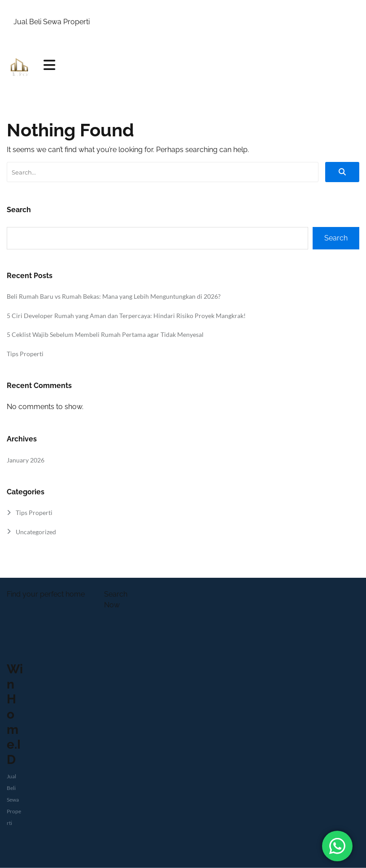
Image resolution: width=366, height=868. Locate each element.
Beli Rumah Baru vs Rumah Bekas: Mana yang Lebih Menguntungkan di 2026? (114, 296)
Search (19, 210)
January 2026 (26, 460)
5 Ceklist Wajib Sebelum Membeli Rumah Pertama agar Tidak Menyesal (105, 334)
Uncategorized (36, 532)
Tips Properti (25, 354)
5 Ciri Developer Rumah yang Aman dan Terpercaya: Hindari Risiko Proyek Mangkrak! (126, 316)
